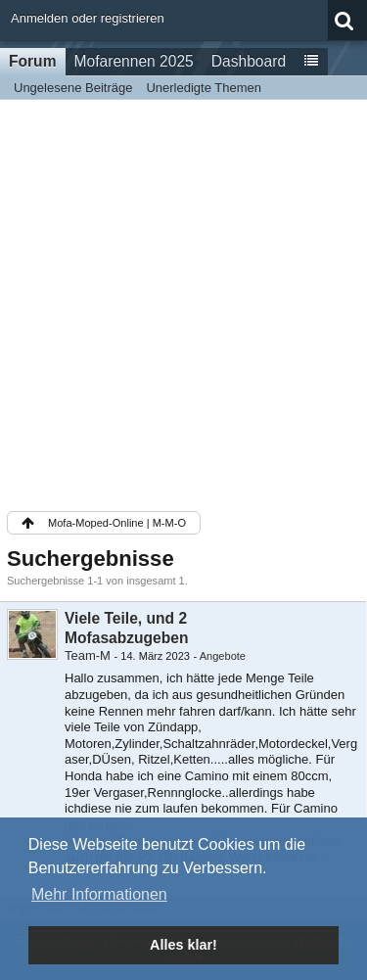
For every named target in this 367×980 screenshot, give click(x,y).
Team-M (88, 655)
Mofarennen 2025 (134, 61)
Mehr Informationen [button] (99, 894)
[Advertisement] (183, 304)
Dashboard (249, 61)
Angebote (223, 656)
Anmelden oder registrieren (88, 18)
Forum (33, 61)
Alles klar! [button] (183, 945)
